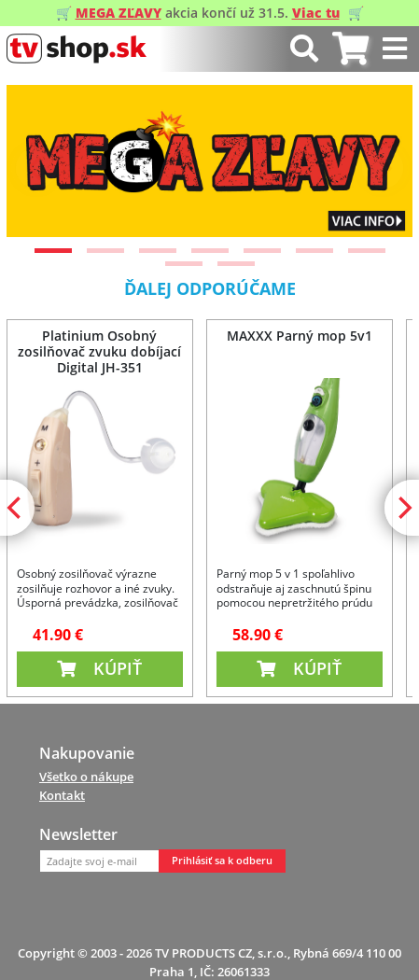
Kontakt (62, 795)
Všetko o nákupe (86, 777)
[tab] (350, 49)
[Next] (383, 168)
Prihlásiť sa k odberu (222, 861)
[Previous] (36, 168)
